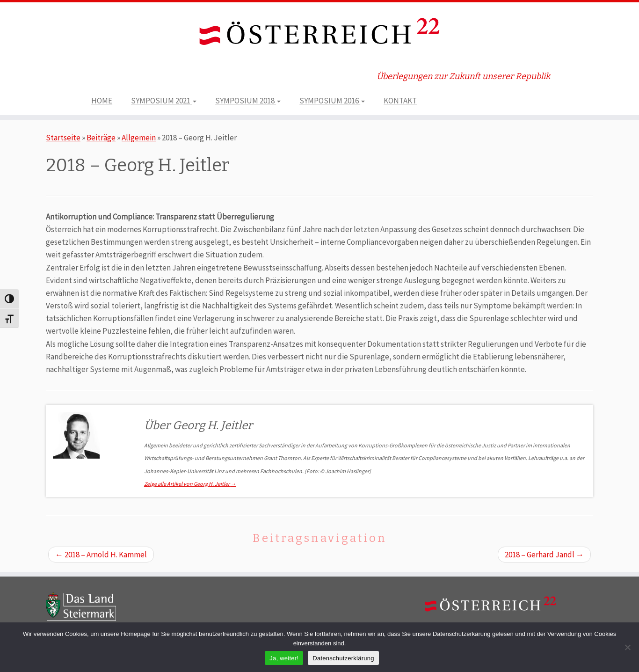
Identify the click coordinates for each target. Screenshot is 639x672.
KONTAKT (400, 101)
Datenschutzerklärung (343, 658)
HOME (102, 101)
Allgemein (139, 138)
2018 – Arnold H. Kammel (101, 555)
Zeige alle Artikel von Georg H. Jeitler (190, 484)
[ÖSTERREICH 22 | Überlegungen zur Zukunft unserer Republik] (319, 33)
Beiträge (101, 138)
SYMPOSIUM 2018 (248, 101)
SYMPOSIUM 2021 (164, 101)
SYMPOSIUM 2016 (332, 101)
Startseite (63, 138)
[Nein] (627, 647)
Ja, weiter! (284, 658)
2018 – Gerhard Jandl (544, 555)
